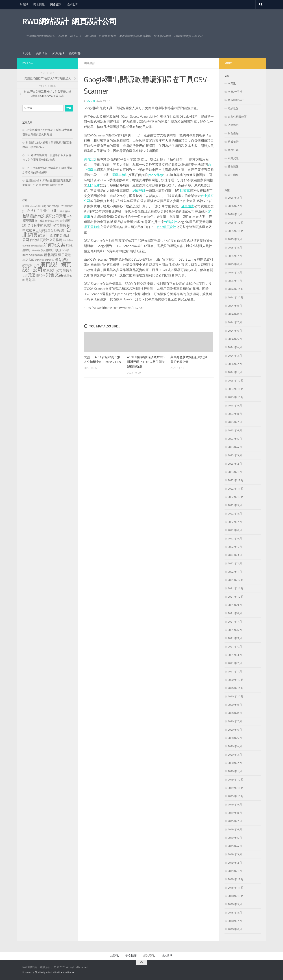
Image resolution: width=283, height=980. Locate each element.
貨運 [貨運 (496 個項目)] (31, 275)
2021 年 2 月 (235, 663)
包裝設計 (170, 222)
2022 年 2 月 (235, 563)
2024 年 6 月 (235, 331)
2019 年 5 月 (235, 838)
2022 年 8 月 (235, 514)
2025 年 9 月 (235, 239)
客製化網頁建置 (237, 117)
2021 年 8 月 (235, 613)
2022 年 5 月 (235, 539)
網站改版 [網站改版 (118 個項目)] (49, 260)
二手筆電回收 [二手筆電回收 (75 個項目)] (64, 212)
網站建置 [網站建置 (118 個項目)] (39, 260)
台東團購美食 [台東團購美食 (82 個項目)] (37, 246)
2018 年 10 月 (236, 896)
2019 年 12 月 (236, 780)
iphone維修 (155, 175)
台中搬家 (188, 206)
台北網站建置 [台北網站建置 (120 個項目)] (43, 230)
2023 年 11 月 (236, 389)
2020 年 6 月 (235, 730)
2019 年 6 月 (235, 829)
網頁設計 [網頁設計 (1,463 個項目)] (50, 264)
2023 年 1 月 (235, 472)
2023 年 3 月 (235, 455)
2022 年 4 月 (235, 547)
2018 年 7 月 (235, 921)
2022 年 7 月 (235, 522)
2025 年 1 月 (235, 281)
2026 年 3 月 (235, 198)
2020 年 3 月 (235, 755)
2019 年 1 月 (235, 871)
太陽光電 (93, 185)
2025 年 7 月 (235, 256)
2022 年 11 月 (236, 489)
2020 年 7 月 (235, 721)
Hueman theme (66, 972)
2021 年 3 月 (235, 655)
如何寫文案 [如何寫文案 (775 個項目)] (54, 245)
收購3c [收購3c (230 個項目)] (60, 250)
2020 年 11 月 (236, 688)
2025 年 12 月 (236, 223)
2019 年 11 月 (236, 788)
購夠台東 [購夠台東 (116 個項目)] (40, 275)
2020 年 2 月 (235, 763)
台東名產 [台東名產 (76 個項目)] (26, 246)
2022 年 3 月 (235, 555)
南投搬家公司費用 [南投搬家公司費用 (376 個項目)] (52, 216)
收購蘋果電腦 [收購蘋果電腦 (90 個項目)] (37, 255)
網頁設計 (90, 159)
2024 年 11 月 (236, 289)
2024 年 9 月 (235, 306)
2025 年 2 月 (235, 273)
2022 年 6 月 (235, 530)
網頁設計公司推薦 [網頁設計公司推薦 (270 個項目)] (56, 270)
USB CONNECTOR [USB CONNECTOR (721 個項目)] (42, 211)
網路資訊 (56, 4)
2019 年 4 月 (235, 846)
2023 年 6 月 (235, 430)
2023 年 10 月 (236, 397)
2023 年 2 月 (235, 464)
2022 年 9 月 (235, 505)
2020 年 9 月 (235, 705)
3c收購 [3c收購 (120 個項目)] (26, 206)
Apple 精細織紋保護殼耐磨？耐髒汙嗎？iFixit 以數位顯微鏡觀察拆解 (146, 362)
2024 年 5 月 (235, 339)
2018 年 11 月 (236, 888)
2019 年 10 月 (236, 796)
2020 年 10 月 (236, 696)
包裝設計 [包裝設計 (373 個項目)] (30, 216)
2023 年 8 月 (235, 414)
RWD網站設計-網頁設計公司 (69, 22)
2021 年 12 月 (236, 580)
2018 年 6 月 (235, 929)
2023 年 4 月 (235, 447)
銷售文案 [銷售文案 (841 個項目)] (55, 275)
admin (91, 101)
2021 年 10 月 (236, 597)
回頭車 (185, 191)
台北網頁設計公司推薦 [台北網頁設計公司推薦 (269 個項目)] (46, 240)
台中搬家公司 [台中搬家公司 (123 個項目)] (52, 221)
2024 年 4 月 (235, 347)
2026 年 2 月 (235, 206)
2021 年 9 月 (235, 605)
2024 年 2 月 (235, 364)
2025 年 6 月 (235, 264)
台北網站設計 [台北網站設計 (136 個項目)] (58, 230)
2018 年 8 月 (235, 913)
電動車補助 (120, 175)
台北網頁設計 (166, 227)
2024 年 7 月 (235, 322)
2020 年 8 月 (235, 713)
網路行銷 (233, 150)
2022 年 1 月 (235, 572)
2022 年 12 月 (236, 480)
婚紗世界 (72, 4)
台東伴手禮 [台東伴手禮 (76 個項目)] (68, 240)
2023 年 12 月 (236, 381)
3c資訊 (24, 4)
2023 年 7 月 (235, 422)
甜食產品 (233, 133)
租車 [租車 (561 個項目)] (30, 260)
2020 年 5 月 (235, 738)
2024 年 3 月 (235, 356)
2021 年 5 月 (235, 638)
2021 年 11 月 (236, 588)
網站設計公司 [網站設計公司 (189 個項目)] (31, 265)
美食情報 (39, 4)
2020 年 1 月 (235, 771)
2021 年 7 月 (235, 622)
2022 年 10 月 (236, 497)
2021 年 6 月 (235, 630)
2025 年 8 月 (235, 248)
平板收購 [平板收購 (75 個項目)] (36, 251)
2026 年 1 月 (235, 214)
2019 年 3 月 (235, 854)
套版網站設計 (236, 100)
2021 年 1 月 (235, 672)
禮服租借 (233, 142)
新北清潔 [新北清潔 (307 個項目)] (51, 255)
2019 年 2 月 (235, 863)
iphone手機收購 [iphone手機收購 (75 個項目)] (37, 206)
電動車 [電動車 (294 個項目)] (30, 280)
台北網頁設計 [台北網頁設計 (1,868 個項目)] (47, 232)
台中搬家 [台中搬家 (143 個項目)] (40, 221)
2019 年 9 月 (235, 805)
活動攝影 (233, 125)
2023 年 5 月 (235, 439)
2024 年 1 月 (235, 372)
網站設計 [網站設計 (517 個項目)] (62, 260)
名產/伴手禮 (235, 92)
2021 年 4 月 (235, 647)
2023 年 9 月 (235, 406)
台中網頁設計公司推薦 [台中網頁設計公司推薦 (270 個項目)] (50, 225)
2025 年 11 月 (236, 231)
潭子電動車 (92, 227)
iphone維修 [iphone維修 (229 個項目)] (52, 206)
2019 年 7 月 (235, 821)
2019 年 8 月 (235, 813)
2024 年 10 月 (236, 297)
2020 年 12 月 (236, 680)
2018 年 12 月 (236, 879)
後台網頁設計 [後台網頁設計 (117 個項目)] (48, 250)
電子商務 (233, 175)
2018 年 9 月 (235, 904)
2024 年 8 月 (235, 314)
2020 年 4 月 (235, 746)
